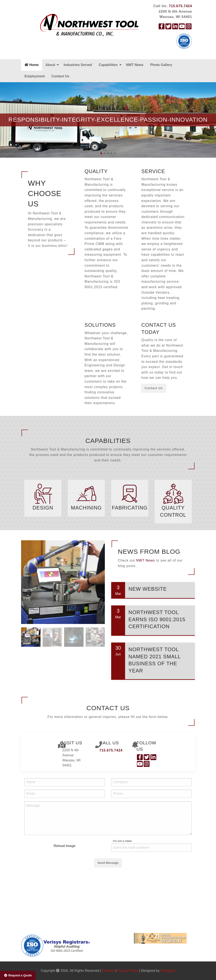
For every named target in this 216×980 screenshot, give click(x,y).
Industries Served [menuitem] (78, 65)
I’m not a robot (122, 900)
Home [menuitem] (32, 65)
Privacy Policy (128, 971)
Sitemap (108, 971)
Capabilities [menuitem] (108, 65)
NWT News (145, 619)
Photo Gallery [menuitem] (161, 65)
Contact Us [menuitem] (60, 76)
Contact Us (154, 388)
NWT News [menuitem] (135, 65)
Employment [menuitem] (35, 76)
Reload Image (65, 905)
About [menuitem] (50, 65)
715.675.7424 (180, 6)
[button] (101, 153)
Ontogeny (168, 971)
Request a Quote (18, 975)
